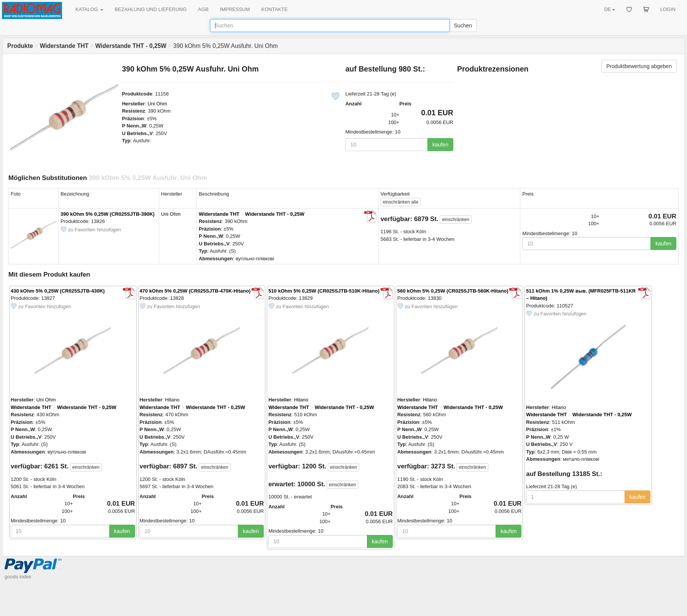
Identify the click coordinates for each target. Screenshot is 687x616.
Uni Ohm (157, 104)
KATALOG (89, 9)
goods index (18, 577)
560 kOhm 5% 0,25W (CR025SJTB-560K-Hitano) (453, 291)
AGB (203, 9)
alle (401, 202)
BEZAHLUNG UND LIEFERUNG (151, 9)
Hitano (172, 400)
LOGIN (668, 9)
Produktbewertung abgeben (639, 66)
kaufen (440, 145)
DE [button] (609, 9)
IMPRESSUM (235, 9)
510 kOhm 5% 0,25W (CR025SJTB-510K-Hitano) (324, 291)
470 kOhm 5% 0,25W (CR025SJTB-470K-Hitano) (195, 291)
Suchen (463, 25)
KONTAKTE (275, 9)
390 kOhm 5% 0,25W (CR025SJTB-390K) (108, 214)
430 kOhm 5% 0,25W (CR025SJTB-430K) (58, 291)
